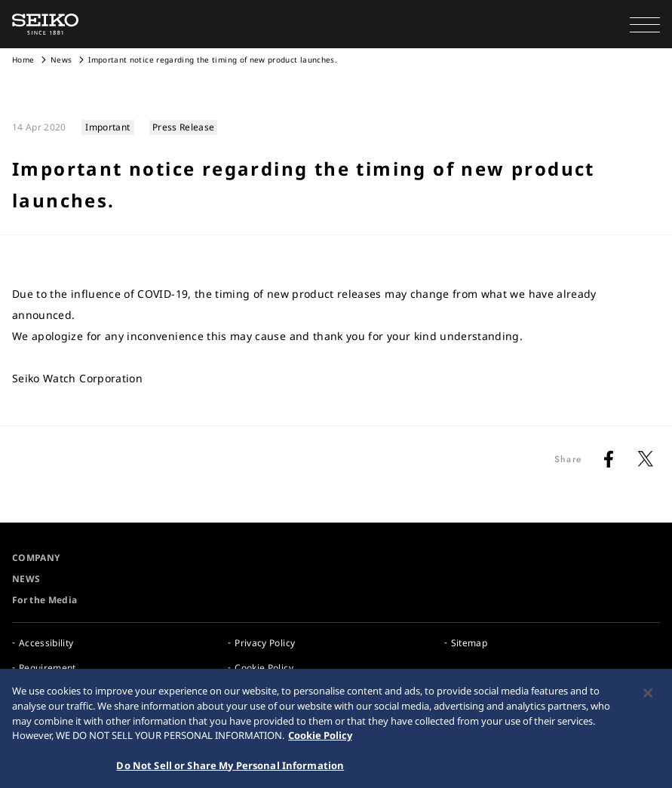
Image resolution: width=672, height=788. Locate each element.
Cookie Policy (264, 668)
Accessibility (46, 643)
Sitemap (469, 643)
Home (23, 60)
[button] (645, 24)
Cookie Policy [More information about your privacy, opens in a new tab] (320, 738)
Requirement (48, 668)
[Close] (648, 697)
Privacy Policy (265, 643)
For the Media (45, 600)
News (61, 60)
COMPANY (36, 558)
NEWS (26, 579)
